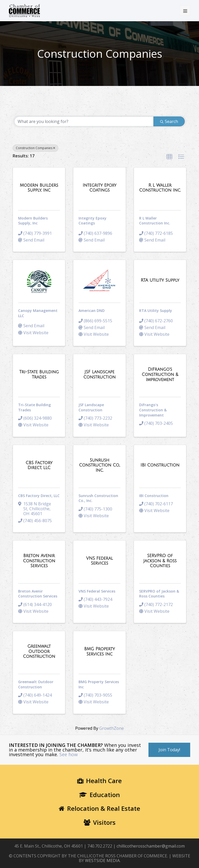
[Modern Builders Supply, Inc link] (39, 188)
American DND (92, 311)
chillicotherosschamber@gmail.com (151, 846)
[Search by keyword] (84, 121)
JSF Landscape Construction (91, 407)
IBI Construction (154, 496)
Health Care (99, 781)
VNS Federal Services (97, 591)
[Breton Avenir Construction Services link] (39, 561)
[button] (169, 157)
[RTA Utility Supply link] (160, 280)
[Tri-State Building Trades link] (39, 374)
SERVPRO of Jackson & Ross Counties (159, 594)
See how (69, 754)
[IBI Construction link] (160, 465)
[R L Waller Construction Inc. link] (160, 188)
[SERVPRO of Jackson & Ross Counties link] (160, 561)
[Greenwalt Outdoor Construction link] (39, 651)
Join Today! (169, 750)
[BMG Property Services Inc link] (99, 651)
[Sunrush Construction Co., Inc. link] (99, 465)
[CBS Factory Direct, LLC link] (39, 465)
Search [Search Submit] (169, 121)
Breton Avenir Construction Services (38, 594)
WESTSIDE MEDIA (102, 860)
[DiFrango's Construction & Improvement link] (160, 374)
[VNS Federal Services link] (99, 561)
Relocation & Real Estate (99, 808)
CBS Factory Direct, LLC (39, 496)
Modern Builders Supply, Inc (33, 221)
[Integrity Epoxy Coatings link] (99, 188)
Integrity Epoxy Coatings (93, 221)
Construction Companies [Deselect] (35, 148)
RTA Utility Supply (156, 311)
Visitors (100, 822)
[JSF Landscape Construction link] (99, 374)
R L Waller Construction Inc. (155, 221)
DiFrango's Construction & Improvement (153, 410)
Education (99, 795)
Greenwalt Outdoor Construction (36, 684)
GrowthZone (112, 728)
